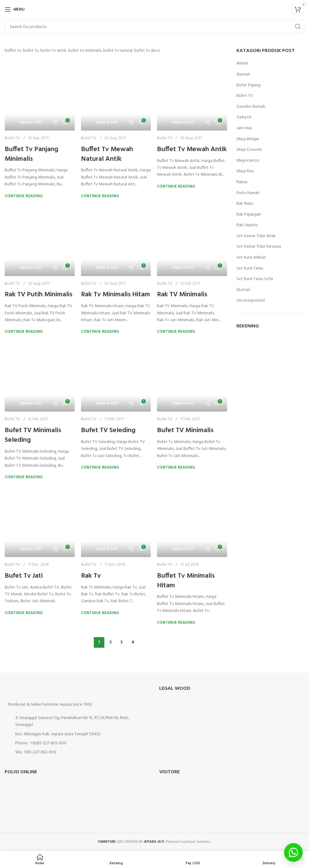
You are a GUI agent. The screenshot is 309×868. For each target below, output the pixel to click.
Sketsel (243, 290)
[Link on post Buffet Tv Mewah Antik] (192, 95)
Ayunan (243, 74)
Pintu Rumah (248, 193)
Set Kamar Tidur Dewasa (259, 247)
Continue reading (24, 196)
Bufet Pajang (248, 85)
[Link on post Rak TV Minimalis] (192, 241)
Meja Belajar (248, 139)
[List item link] (77, 743)
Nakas (242, 182)
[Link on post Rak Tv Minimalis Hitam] (116, 241)
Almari (242, 64)
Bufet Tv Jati (24, 576)
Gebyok (244, 117)
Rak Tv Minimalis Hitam (116, 295)
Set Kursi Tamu (250, 269)
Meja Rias (245, 171)
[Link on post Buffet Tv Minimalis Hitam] (192, 522)
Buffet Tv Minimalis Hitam (186, 581)
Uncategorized (251, 301)
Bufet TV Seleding (108, 430)
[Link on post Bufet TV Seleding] (116, 377)
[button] (293, 852)
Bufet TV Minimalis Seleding (33, 435)
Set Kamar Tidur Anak (256, 236)
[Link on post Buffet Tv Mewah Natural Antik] (116, 95)
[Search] (154, 27)
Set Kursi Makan (251, 258)
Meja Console (249, 150)
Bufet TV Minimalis (185, 430)
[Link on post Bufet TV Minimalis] (192, 377)
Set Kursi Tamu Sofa (255, 279)
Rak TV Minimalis (182, 295)
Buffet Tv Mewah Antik (192, 149)
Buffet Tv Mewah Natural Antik (107, 154)
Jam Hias (244, 128)
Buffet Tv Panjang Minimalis (31, 154)
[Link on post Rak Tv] (116, 522)
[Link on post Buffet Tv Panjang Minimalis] (40, 95)
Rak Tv (91, 576)
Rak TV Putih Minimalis (38, 295)
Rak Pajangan (249, 215)
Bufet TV (12, 138)
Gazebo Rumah (251, 107)
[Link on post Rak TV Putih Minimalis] (40, 241)
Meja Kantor (248, 161)
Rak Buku (245, 204)
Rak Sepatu (247, 225)
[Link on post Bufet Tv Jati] (40, 522)
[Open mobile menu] (15, 9)
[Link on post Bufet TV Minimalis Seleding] (40, 377)
